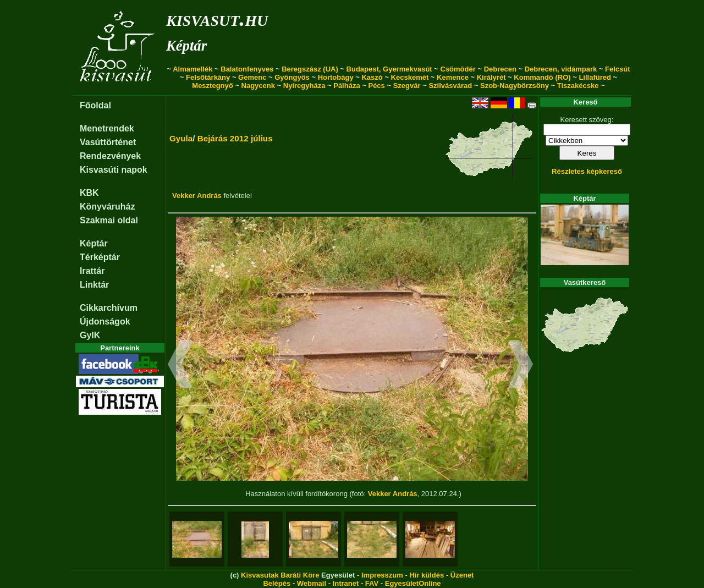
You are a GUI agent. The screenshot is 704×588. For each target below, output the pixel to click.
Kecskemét (410, 77)
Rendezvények (110, 156)
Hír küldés (427, 575)
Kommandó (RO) (542, 77)
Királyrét (491, 77)
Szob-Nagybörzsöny (515, 86)
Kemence (453, 77)
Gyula (181, 138)
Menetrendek (107, 128)
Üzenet (462, 575)
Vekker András (197, 196)
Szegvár (407, 86)
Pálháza (346, 86)
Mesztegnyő (212, 86)
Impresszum (382, 575)
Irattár (92, 271)
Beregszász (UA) (310, 69)
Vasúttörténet (108, 142)
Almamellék (193, 69)
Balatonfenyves (247, 69)
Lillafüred (595, 77)
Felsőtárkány (208, 77)
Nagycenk (258, 86)
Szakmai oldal (109, 220)
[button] (180, 366)
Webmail (312, 583)
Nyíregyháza (304, 86)
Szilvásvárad (450, 86)
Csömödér (458, 69)
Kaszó (372, 77)
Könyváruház (107, 207)
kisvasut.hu (217, 18)
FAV (372, 583)
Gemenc (252, 77)
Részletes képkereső (587, 171)
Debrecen (500, 69)
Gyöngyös (292, 77)
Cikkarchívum (109, 308)
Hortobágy (336, 77)
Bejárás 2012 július (235, 138)
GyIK (90, 335)
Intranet (346, 583)
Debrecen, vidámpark (561, 69)
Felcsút (618, 69)
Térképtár (100, 257)
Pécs (376, 86)
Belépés (277, 583)
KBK (89, 193)
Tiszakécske (578, 86)
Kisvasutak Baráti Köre (280, 575)
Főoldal (95, 105)
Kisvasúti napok (114, 170)
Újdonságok (105, 322)
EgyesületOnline (413, 583)
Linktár (94, 285)
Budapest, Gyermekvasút (389, 69)
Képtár (186, 46)
